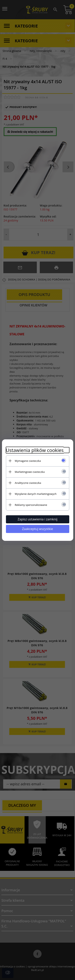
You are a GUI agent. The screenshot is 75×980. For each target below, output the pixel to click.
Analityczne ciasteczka (28, 483)
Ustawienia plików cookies (35, 450)
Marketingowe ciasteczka (30, 472)
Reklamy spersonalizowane (31, 505)
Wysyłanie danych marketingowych (36, 494)
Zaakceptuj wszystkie (38, 529)
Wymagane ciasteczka (28, 461)
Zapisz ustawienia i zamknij (37, 519)
